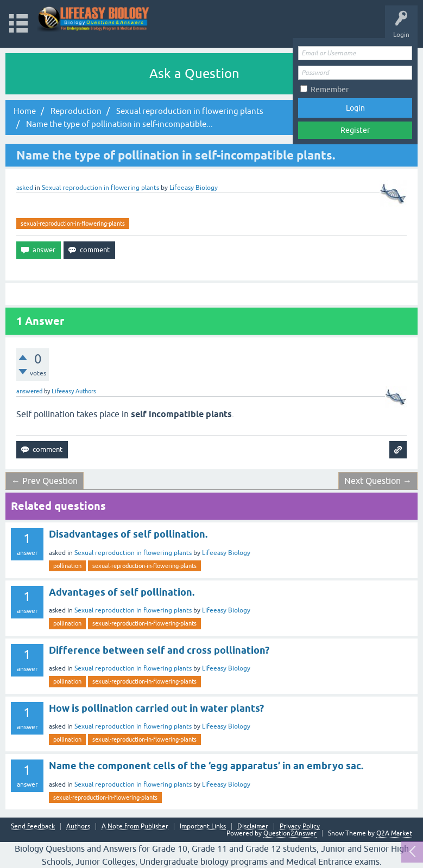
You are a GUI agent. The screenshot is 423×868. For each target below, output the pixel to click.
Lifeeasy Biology (226, 553)
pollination (67, 566)
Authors (78, 826)
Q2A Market (394, 833)
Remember (330, 90)
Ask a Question (194, 74)
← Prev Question (45, 481)
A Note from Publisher (135, 826)
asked (25, 188)
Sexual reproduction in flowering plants (100, 188)
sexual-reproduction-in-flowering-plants (73, 224)
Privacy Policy (300, 826)
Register (355, 130)
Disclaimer (253, 826)
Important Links (203, 826)
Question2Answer (290, 833)
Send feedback (33, 826)
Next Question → (378, 481)
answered (29, 391)
